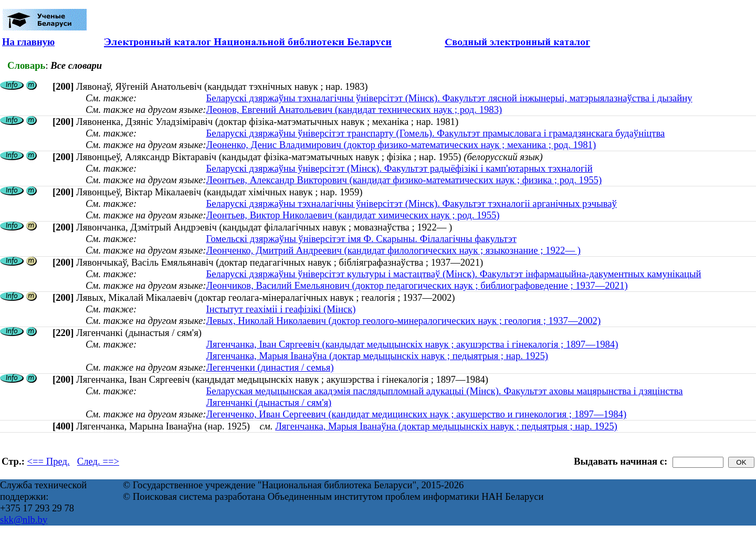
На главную (28, 42)
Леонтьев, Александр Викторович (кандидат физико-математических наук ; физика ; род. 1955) (404, 180)
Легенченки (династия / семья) (270, 367)
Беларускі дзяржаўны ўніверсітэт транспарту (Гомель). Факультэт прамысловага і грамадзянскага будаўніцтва (435, 133)
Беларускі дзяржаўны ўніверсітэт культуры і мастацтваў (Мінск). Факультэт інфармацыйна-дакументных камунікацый (453, 274)
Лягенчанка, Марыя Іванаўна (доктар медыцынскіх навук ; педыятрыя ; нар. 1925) (377, 356)
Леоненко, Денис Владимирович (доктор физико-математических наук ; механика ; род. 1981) (401, 145)
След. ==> (98, 461)
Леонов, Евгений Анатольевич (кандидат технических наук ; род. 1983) (354, 109)
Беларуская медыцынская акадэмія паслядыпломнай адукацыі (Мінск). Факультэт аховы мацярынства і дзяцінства (444, 391)
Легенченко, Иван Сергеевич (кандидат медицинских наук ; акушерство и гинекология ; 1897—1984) (416, 414)
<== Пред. (49, 461)
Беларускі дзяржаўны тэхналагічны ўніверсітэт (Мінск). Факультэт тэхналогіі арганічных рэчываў (411, 203)
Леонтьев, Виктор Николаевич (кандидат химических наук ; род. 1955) (353, 215)
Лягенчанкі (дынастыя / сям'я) (269, 402)
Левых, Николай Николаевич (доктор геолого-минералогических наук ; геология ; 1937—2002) (403, 321)
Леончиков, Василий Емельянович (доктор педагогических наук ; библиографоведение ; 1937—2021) (417, 285)
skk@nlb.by (24, 520)
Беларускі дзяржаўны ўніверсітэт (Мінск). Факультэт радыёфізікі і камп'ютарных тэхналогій (399, 168)
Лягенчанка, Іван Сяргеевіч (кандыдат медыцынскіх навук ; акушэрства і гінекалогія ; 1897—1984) (412, 344)
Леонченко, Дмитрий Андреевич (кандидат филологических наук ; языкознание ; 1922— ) (393, 250)
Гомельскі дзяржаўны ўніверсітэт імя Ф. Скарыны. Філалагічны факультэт (361, 239)
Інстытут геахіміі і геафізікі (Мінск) (281, 309)
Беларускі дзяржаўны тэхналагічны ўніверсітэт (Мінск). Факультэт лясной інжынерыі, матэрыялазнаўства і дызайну (449, 98)
